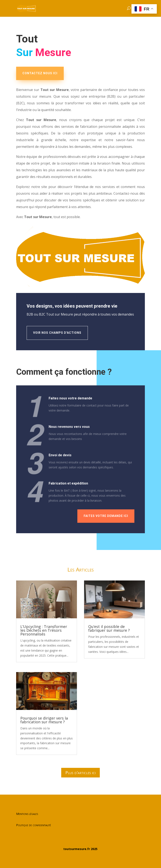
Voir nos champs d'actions (57, 333)
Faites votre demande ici (106, 516)
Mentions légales (27, 814)
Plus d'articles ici (80, 773)
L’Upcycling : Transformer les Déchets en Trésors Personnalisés (44, 630)
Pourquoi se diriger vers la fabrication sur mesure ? (44, 720)
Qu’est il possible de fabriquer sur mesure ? (109, 628)
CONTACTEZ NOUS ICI (40, 73)
